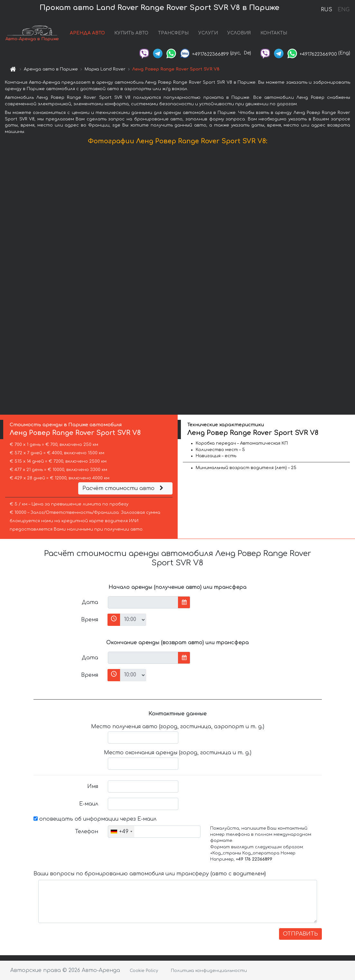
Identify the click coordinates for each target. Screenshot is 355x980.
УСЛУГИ (208, 33)
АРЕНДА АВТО (87, 33)
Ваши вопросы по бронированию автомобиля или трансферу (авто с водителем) (150, 874)
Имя (93, 787)
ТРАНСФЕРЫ (173, 33)
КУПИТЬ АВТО (131, 33)
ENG (343, 10)
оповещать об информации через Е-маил (95, 819)
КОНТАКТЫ (274, 33)
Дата (90, 602)
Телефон (87, 832)
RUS (327, 10)
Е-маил (89, 804)
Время (90, 620)
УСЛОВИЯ (239, 33)
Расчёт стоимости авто (124, 488)
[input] (143, 602)
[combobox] (121, 832)
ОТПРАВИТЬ (300, 934)
